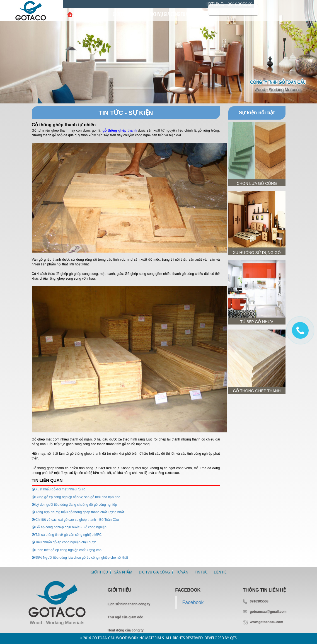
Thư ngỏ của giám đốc (125, 617)
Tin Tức (214, 15)
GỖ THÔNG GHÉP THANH (257, 391)
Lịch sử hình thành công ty (129, 604)
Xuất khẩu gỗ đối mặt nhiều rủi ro (59, 489)
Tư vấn (192, 15)
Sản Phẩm (125, 15)
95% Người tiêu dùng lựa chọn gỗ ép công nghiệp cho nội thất (80, 558)
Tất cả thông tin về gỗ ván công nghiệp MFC (67, 535)
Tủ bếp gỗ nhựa (257, 322)
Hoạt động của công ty (126, 630)
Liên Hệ (237, 15)
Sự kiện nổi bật (257, 113)
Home (70, 15)
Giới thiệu (96, 15)
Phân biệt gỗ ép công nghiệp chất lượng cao (67, 550)
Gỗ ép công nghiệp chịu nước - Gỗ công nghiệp (69, 527)
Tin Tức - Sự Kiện (126, 113)
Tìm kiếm (265, 10)
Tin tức (201, 572)
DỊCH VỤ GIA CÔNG (160, 15)
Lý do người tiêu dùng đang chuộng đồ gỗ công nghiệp (74, 505)
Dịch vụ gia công (154, 572)
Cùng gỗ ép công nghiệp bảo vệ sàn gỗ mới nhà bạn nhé (76, 497)
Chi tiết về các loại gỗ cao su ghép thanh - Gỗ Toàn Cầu (75, 520)
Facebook (193, 602)
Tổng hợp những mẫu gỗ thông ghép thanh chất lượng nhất (78, 512)
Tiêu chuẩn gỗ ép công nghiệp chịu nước (64, 542)
